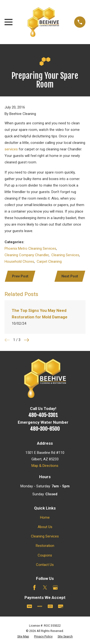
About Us (45, 527)
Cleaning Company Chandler (27, 255)
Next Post (70, 276)
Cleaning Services (65, 255)
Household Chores (19, 262)
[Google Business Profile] (55, 587)
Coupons (45, 555)
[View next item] (27, 340)
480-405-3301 (43, 415)
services (11, 149)
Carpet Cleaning (49, 262)
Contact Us (45, 565)
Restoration (45, 546)
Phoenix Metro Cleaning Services (30, 248)
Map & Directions (45, 466)
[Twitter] (45, 587)
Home (45, 517)
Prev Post (20, 276)
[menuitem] (23, 637)
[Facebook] (34, 587)
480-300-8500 (45, 429)
